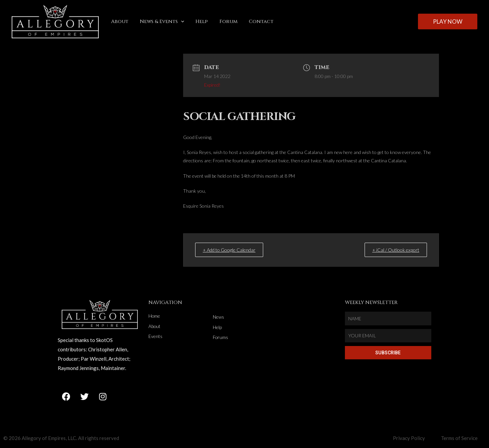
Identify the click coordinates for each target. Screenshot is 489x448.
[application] (179, 22)
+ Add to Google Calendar (234, 250)
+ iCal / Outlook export (392, 250)
